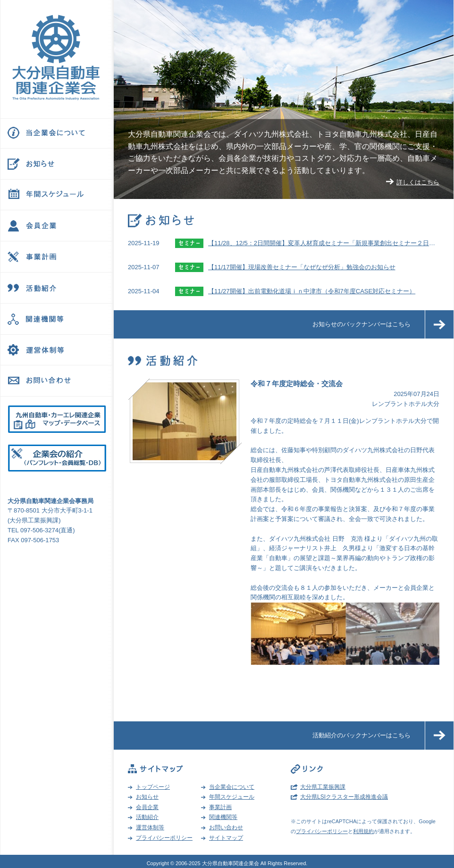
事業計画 (220, 807)
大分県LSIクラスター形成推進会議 (344, 797)
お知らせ (147, 797)
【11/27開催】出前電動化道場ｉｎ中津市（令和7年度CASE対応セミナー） (312, 291)
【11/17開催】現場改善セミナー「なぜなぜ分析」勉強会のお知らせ (302, 267)
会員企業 (147, 807)
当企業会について (232, 787)
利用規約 (363, 831)
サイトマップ (226, 838)
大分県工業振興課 (323, 787)
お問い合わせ (226, 827)
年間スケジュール (232, 797)
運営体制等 (150, 827)
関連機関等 (223, 817)
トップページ (153, 787)
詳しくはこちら (418, 182)
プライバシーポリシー (164, 838)
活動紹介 (147, 817)
